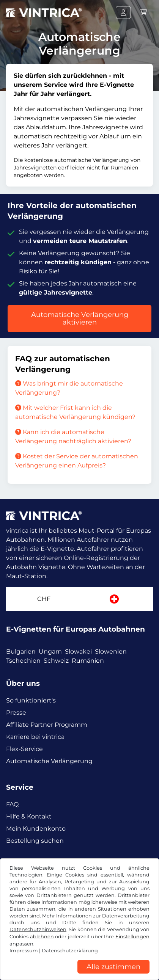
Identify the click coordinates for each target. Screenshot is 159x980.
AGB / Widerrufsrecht (35, 953)
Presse (16, 713)
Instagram (61, 868)
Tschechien (23, 661)
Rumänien (88, 661)
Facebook (23, 868)
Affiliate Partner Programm (47, 725)
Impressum (82, 964)
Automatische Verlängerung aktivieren (80, 318)
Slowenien (111, 652)
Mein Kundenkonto (36, 829)
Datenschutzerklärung (98, 953)
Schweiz (56, 661)
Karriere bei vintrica (35, 737)
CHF (44, 599)
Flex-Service (24, 749)
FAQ (12, 804)
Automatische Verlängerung (49, 761)
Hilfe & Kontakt (29, 816)
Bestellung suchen (35, 841)
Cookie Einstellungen (34, 964)
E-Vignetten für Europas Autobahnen (76, 629)
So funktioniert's (31, 700)
